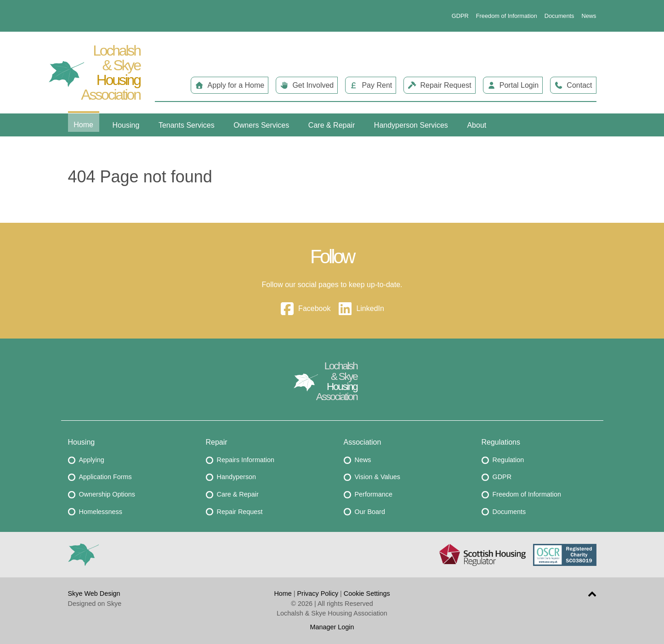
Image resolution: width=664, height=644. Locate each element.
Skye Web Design (94, 593)
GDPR (460, 16)
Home (283, 593)
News (589, 16)
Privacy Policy (318, 593)
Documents (559, 16)
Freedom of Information (507, 16)
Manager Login (332, 627)
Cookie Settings (367, 593)
